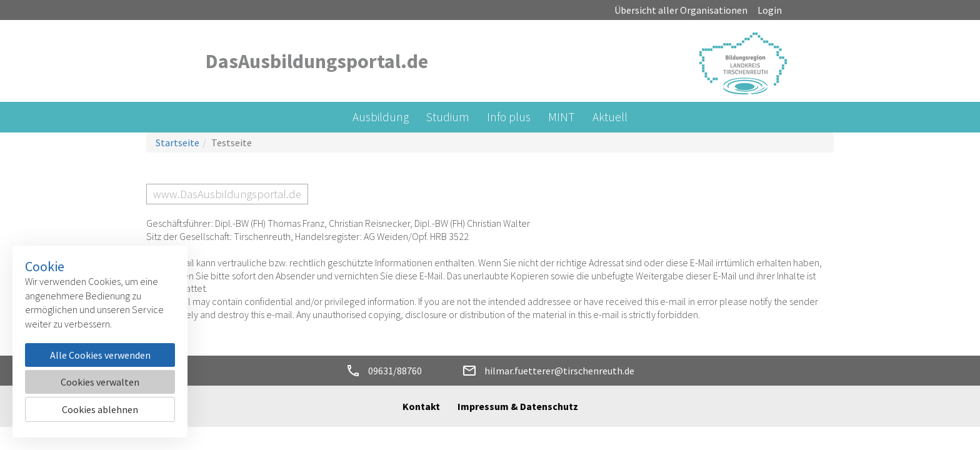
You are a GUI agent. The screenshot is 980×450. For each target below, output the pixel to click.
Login (770, 10)
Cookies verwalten (100, 382)
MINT (562, 117)
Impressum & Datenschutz (518, 406)
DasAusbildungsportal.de (317, 61)
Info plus (509, 117)
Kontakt (421, 406)
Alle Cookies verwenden (100, 355)
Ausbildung (381, 117)
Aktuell (610, 117)
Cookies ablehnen (100, 409)
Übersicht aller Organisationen (681, 10)
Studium (448, 117)
